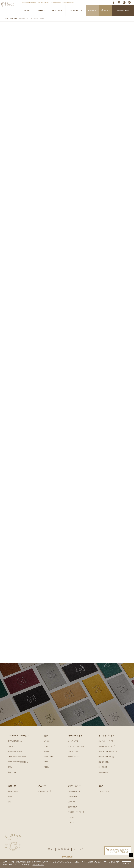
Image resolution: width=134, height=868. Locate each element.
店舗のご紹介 (13, 778)
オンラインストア (105, 747)
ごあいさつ (12, 752)
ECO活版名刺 (103, 773)
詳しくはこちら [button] (41, 865)
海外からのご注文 (75, 762)
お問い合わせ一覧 (75, 797)
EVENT (47, 757)
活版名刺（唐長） (105, 768)
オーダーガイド (74, 747)
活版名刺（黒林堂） (106, 762)
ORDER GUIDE (76, 11)
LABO (46, 768)
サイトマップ (79, 855)
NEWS (46, 752)
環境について (13, 773)
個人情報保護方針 (63, 855)
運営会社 (50, 855)
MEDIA (47, 773)
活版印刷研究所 (104, 778)
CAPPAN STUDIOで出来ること (19, 768)
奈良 (9, 807)
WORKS (41, 11)
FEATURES (57, 11)
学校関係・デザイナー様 (77, 818)
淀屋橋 (10, 802)
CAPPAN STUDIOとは (16, 747)
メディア (71, 828)
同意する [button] (126, 863)
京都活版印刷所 (13, 797)
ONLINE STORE (123, 10)
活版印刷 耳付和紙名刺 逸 (109, 757)
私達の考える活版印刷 (16, 757)
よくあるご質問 (104, 797)
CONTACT (92, 10)
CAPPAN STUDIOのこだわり (18, 762)
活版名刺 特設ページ (106, 752)
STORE (106, 11)
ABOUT (27, 11)
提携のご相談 (73, 813)
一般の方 (71, 823)
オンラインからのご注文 (77, 752)
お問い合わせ (73, 802)
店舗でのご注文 (74, 757)
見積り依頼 (72, 807)
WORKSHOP (49, 762)
